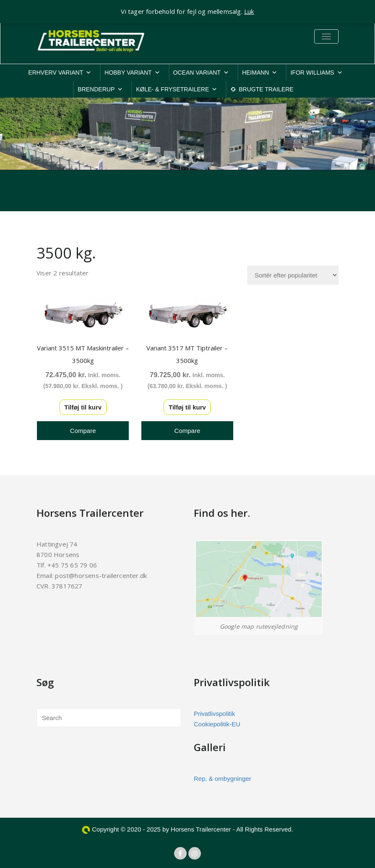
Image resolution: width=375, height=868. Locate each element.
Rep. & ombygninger (223, 779)
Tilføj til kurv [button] (83, 407)
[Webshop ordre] (293, 275)
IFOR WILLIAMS (316, 73)
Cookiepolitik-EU (217, 724)
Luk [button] (249, 11)
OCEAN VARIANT (201, 73)
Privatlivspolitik (214, 714)
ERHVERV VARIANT (60, 73)
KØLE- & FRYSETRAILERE (177, 89)
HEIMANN (260, 73)
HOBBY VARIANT (132, 73)
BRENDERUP (100, 89)
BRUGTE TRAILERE (266, 89)
